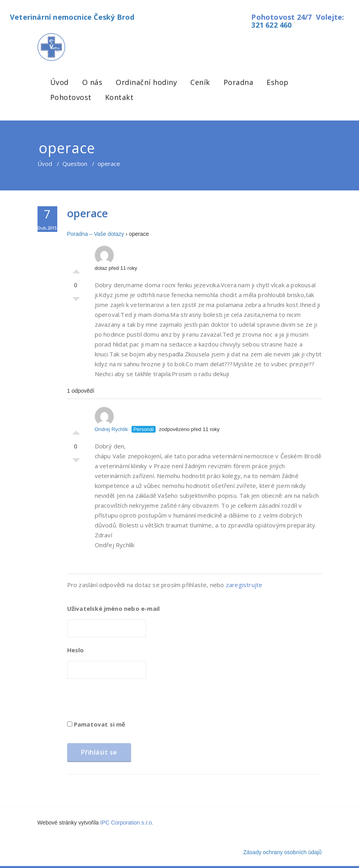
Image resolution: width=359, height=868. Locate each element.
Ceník (200, 82)
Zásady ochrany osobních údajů (282, 852)
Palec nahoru (76, 269)
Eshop (278, 82)
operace (87, 213)
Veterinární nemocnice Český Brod (72, 17)
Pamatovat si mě (96, 724)
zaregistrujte (244, 585)
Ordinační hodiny (146, 82)
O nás (92, 82)
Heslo (76, 650)
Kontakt (119, 97)
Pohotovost (71, 97)
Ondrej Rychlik (112, 420)
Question (75, 164)
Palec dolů (76, 301)
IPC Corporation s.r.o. (127, 823)
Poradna (239, 82)
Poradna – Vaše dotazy (96, 234)
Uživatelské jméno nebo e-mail (114, 608)
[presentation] (127, 702)
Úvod (59, 82)
